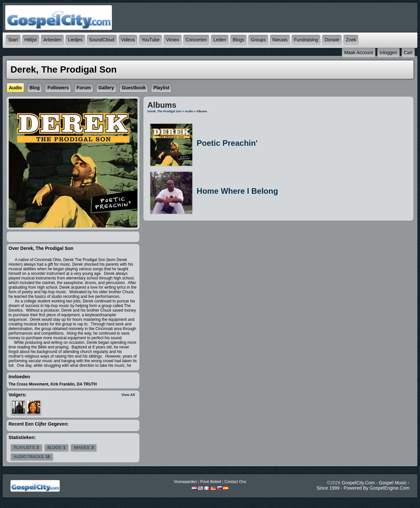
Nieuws (280, 40)
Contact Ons (235, 482)
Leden (220, 40)
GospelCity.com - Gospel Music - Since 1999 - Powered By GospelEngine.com (363, 485)
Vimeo (172, 40)
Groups (258, 40)
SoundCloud (102, 40)
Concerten (196, 40)
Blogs (238, 40)
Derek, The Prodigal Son (164, 111)
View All (128, 395)
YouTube (150, 40)
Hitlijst (31, 40)
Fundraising (306, 40)
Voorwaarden (185, 482)
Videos (128, 40)
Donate (332, 40)
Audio (189, 111)
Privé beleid (211, 482)
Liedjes (75, 40)
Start (13, 40)
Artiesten (52, 40)
